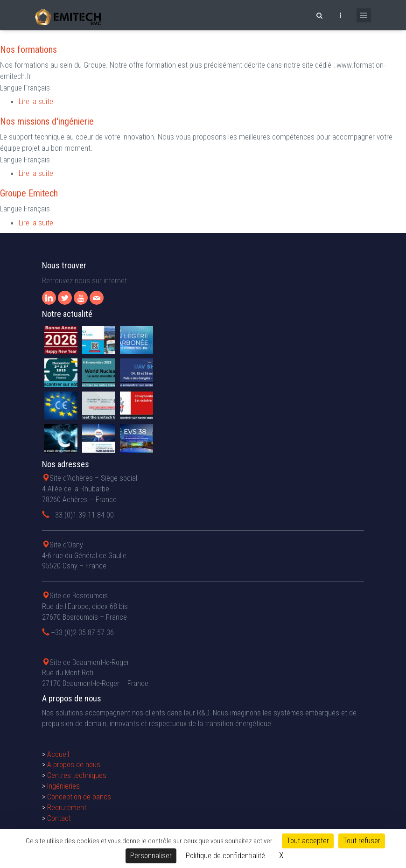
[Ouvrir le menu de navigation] (364, 15)
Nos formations (28, 49)
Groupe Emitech (29, 193)
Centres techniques (77, 775)
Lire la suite (36, 101)
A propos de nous (74, 765)
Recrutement (67, 808)
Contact (59, 818)
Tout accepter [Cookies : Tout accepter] (308, 841)
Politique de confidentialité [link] (225, 856)
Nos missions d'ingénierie (47, 121)
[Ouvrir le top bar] (340, 14)
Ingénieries (63, 786)
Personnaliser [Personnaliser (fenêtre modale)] (151, 856)
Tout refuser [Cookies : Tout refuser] (362, 841)
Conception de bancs (79, 797)
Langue (11, 88)
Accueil (58, 754)
